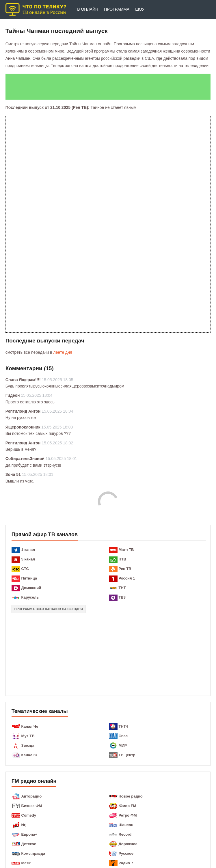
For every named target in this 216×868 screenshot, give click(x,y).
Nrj (24, 825)
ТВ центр (127, 755)
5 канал (28, 559)
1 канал (28, 550)
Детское (29, 844)
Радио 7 (126, 863)
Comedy (29, 815)
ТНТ (122, 588)
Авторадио (32, 796)
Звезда (28, 745)
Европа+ (29, 834)
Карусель (30, 597)
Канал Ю (29, 755)
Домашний (31, 588)
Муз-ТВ (28, 736)
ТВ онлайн (86, 9)
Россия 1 (127, 578)
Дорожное (128, 844)
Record (125, 834)
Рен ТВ (125, 569)
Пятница (29, 578)
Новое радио (130, 796)
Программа (117, 9)
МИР (123, 745)
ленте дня (63, 352)
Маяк (26, 863)
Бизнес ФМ (32, 806)
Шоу (140, 9)
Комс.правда (33, 853)
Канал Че (30, 726)
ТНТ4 (123, 726)
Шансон (126, 825)
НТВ (122, 559)
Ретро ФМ (127, 815)
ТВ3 (122, 597)
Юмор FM (127, 806)
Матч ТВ (126, 550)
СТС (25, 569)
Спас (123, 736)
